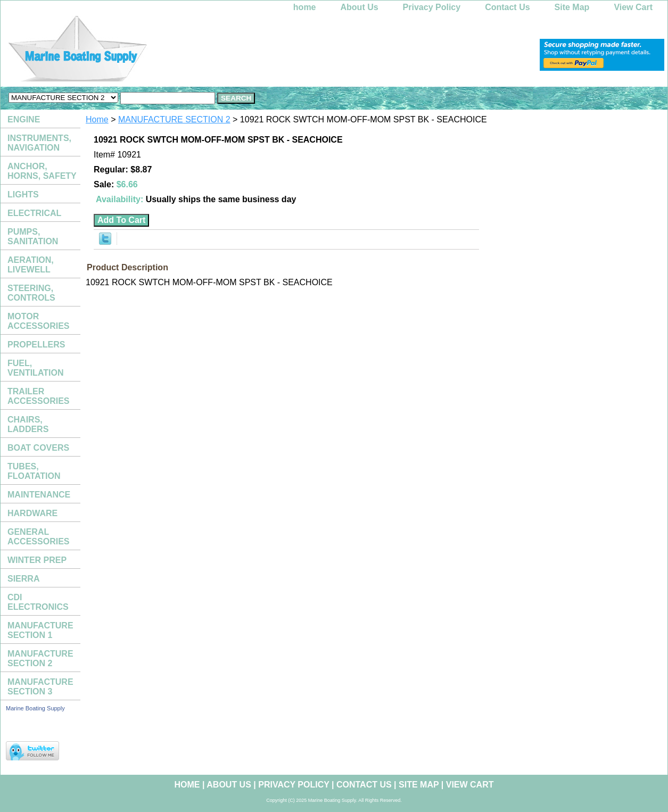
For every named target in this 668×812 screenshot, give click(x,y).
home (305, 7)
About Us (360, 7)
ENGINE (24, 119)
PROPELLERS (36, 345)
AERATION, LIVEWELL (31, 265)
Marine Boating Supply (35, 708)
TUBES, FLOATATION (34, 471)
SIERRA (23, 579)
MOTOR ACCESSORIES (38, 321)
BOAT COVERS (38, 448)
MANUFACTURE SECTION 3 (40, 687)
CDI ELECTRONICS (38, 602)
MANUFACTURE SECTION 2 (174, 119)
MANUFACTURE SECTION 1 (40, 630)
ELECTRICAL (34, 213)
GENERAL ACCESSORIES (38, 537)
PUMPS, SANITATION (33, 237)
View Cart (633, 7)
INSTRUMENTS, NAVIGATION (39, 143)
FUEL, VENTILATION (35, 368)
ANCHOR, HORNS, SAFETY (42, 171)
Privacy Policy (432, 7)
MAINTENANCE (39, 495)
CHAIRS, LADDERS (28, 424)
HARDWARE (32, 513)
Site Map (572, 7)
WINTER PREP (37, 560)
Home (97, 119)
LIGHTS (23, 194)
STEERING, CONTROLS (31, 293)
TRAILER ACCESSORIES (38, 396)
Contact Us (507, 7)
